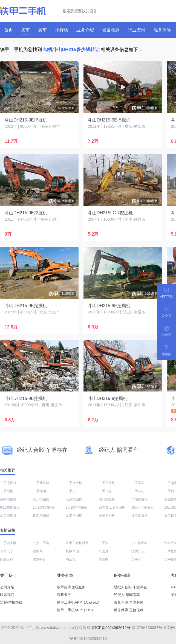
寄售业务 (64, 595)
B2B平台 (39, 559)
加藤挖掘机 (107, 516)
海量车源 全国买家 (129, 602)
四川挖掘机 (41, 499)
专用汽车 (7, 551)
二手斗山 (138, 491)
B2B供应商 (139, 543)
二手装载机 (41, 483)
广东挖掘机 (140, 499)
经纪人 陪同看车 (127, 595)
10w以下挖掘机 (143, 508)
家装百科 (7, 559)
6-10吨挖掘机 (10, 508)
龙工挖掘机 (74, 516)
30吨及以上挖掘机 (112, 508)
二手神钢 (39, 491)
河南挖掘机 (8, 499)
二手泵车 (138, 483)
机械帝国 (72, 551)
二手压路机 (107, 483)
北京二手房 (41, 543)
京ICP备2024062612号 (111, 628)
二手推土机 (74, 483)
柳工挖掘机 (41, 516)
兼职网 (103, 559)
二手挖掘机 (8, 483)
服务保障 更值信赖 (129, 610)
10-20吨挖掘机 (44, 508)
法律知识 (138, 551)
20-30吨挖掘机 (77, 508)
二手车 (103, 543)
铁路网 (38, 551)
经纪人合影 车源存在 (130, 587)
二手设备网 (8, 543)
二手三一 (72, 491)
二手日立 (105, 491)
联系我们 (7, 595)
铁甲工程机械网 (77, 543)
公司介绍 (7, 587)
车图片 (103, 551)
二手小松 (7, 491)
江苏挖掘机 (74, 499)
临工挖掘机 (8, 516)
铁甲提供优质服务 (71, 587)
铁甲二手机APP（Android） (79, 602)
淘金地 (71, 559)
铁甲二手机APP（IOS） (76, 610)
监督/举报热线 (11, 602)
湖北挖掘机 (107, 499)
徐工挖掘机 (140, 516)
